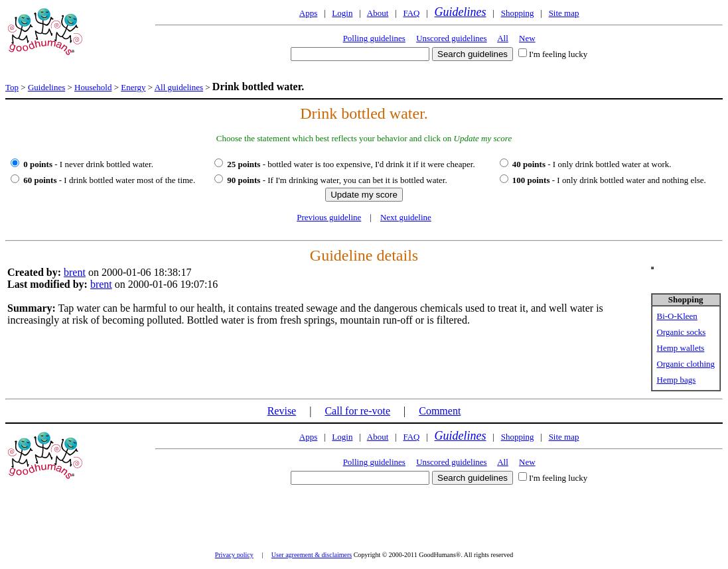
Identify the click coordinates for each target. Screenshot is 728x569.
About (378, 13)
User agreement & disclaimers (312, 555)
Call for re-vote (357, 411)
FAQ (411, 13)
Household (93, 87)
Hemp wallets (681, 348)
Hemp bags (677, 380)
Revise (282, 411)
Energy (133, 87)
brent (75, 272)
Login (342, 13)
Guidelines (461, 12)
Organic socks (682, 332)
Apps (308, 13)
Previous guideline (329, 217)
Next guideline (406, 217)
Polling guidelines (374, 38)
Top (12, 87)
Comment (440, 411)
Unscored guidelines (452, 38)
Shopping (518, 13)
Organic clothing (686, 364)
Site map (564, 13)
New (527, 38)
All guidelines (179, 87)
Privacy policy (234, 555)
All (503, 38)
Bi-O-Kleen (677, 316)
